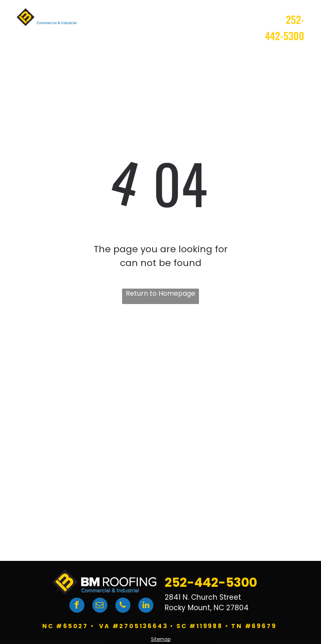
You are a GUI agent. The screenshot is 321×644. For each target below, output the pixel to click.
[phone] (123, 606)
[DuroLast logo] (85, 490)
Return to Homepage (160, 293)
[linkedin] (146, 606)
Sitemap (161, 639)
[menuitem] (156, 56)
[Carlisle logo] (234, 452)
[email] (100, 606)
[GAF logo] (85, 452)
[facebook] (77, 606)
